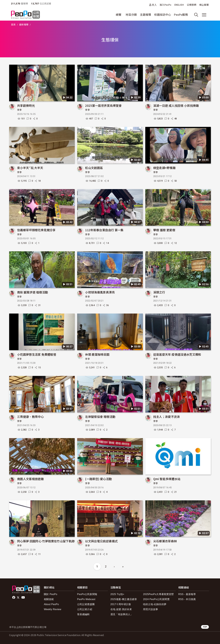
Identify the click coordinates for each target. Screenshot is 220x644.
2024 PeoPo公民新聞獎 (156, 599)
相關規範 (49, 599)
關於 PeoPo (50, 594)
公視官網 (192, 5)
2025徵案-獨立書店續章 (124, 599)
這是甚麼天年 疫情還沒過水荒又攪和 (177, 354)
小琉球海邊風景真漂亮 (100, 292)
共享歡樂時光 (26, 105)
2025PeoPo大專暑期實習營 (158, 594)
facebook (14, 597)
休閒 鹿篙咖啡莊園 (97, 354)
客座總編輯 (83, 614)
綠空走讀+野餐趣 (164, 168)
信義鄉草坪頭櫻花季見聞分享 (36, 230)
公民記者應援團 (86, 604)
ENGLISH (179, 5)
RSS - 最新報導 (187, 594)
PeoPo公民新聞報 (87, 594)
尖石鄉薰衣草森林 (165, 541)
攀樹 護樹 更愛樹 (164, 230)
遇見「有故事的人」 (122, 614)
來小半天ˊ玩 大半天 (30, 168)
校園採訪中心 (163, 15)
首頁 (13, 25)
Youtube (23, 597)
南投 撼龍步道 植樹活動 (33, 292)
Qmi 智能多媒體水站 (167, 479)
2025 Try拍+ (117, 594)
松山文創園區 (94, 168)
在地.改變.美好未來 (121, 609)
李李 (19, 110)
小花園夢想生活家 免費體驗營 (37, 354)
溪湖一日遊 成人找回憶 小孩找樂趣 (176, 105)
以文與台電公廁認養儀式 (101, 541)
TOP (205, 627)
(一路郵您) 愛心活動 (98, 479)
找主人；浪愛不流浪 (167, 417)
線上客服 (204, 5)
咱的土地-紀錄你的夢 (155, 604)
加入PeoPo (166, 5)
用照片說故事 (150, 609)
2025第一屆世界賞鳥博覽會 (103, 105)
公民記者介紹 (85, 609)
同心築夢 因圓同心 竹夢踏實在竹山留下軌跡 (46, 541)
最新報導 (24, 25)
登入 (154, 5)
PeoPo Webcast (86, 599)
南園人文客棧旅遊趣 (30, 479)
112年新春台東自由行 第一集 (104, 230)
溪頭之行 (159, 292)
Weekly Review (53, 609)
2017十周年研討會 (121, 604)
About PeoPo (51, 604)
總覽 (119, 15)
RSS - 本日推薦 (187, 599)
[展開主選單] (204, 15)
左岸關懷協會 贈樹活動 (100, 417)
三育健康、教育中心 (30, 417)
